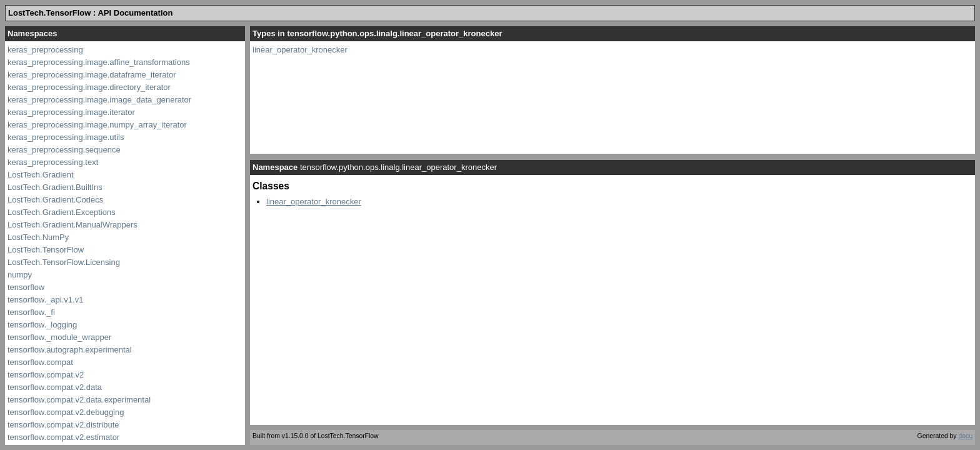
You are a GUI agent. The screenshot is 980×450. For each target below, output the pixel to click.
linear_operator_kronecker (300, 50)
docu (965, 436)
